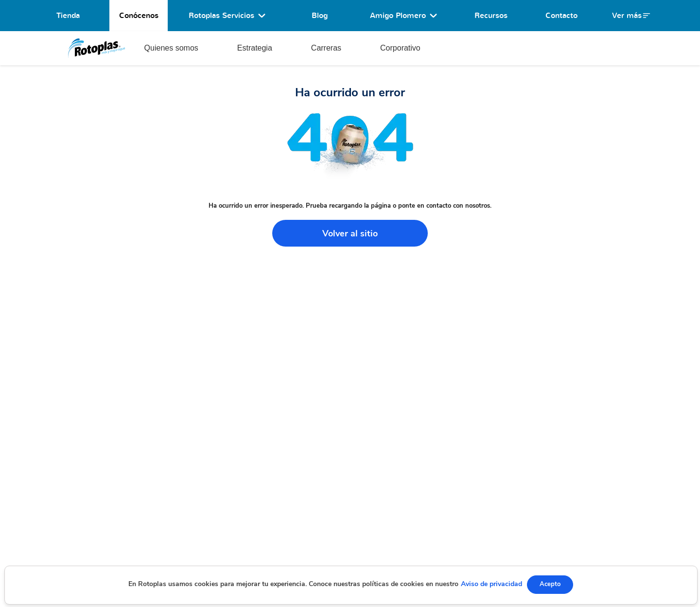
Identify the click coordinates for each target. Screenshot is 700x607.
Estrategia (255, 48)
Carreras (326, 48)
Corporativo (400, 48)
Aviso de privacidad (491, 584)
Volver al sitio (350, 233)
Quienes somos (171, 48)
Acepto (550, 584)
